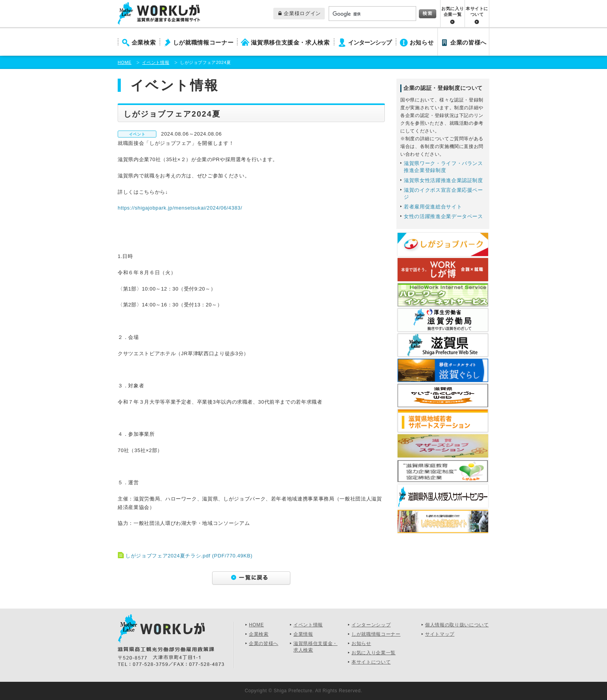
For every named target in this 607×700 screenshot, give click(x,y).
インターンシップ (370, 43)
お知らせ (422, 43)
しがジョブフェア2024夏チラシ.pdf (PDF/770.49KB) (189, 556)
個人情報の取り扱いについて (457, 625)
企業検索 (144, 43)
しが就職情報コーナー (203, 43)
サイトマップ (440, 634)
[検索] (372, 14)
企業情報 (303, 634)
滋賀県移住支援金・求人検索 (290, 43)
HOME (125, 62)
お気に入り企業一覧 (453, 11)
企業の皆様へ (468, 43)
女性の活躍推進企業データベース (443, 216)
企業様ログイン (300, 13)
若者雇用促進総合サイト (433, 207)
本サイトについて (477, 11)
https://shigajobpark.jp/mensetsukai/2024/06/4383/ (180, 208)
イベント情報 (156, 62)
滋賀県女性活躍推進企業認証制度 (443, 180)
